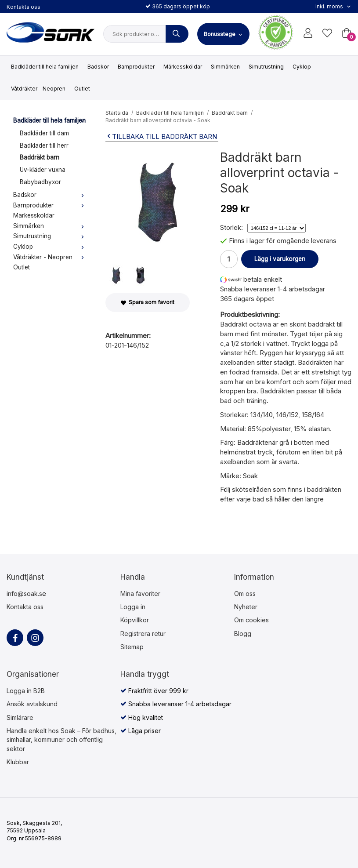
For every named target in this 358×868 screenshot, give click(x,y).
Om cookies (251, 620)
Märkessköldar (183, 67)
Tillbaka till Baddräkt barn (161, 136)
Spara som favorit (148, 302)
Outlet (82, 89)
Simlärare (20, 717)
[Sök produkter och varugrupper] (177, 34)
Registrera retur (143, 634)
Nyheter (246, 607)
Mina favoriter (140, 594)
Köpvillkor (135, 620)
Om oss (245, 594)
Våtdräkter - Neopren (38, 89)
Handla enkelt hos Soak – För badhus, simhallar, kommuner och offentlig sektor (61, 740)
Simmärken (225, 67)
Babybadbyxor (40, 182)
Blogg (243, 634)
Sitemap (132, 647)
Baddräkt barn (40, 157)
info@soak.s (24, 594)
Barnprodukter (136, 67)
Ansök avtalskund (32, 704)
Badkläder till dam (44, 133)
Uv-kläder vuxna (43, 170)
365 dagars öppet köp (178, 6)
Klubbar (18, 762)
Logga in (133, 607)
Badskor (98, 67)
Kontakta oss (24, 7)
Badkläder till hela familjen (45, 67)
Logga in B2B (26, 691)
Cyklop (302, 67)
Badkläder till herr (44, 145)
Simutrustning (266, 67)
